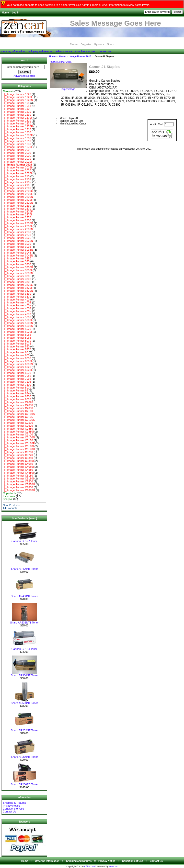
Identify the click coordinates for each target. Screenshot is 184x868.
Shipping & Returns (14, 803)
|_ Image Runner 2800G (18, 223)
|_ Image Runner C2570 (18, 423)
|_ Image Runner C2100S (19, 414)
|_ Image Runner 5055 (17, 335)
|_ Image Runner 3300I (17, 270)
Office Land (90, 867)
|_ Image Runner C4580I (18, 473)
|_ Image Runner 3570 (17, 297)
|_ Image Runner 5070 (17, 341)
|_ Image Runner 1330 (17, 123)
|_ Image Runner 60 (15, 352)
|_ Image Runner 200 (16, 150)
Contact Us (105, 51)
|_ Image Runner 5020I (17, 332)
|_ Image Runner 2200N (18, 197)
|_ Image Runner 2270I (17, 214)
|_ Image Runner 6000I (17, 361)
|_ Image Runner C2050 (18, 405)
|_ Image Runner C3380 (18, 458)
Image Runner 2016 (80, 56)
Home (5, 13)
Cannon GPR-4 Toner (24, 648)
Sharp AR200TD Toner (24, 783)
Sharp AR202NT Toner (24, 729)
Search (24, 60)
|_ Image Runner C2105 (18, 417)
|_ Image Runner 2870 (17, 235)
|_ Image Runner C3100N (19, 437)
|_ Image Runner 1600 (17, 138)
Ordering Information (13, 51)
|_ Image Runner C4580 (18, 470)
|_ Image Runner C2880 (18, 429)
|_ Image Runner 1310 (17, 121)
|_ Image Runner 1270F (18, 118)
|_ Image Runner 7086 (17, 376)
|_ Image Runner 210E (17, 179)
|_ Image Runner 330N (17, 279)
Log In (16, 13)
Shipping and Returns (40, 51)
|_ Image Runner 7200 (17, 385)
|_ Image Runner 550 (16, 346)
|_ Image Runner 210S (17, 185)
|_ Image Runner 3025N (18, 241)
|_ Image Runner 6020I (17, 370)
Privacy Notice (64, 51)
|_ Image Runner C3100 (18, 434)
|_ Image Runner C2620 (18, 426)
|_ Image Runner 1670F (18, 147)
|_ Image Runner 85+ (16, 393)
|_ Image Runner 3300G (18, 267)
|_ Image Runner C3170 (18, 440)
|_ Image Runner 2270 (17, 209)
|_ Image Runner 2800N (18, 229)
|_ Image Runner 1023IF (18, 97)
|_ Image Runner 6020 (17, 367)
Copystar (86, 44)
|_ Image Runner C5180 (18, 476)
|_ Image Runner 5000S (18, 326)
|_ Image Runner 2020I (17, 173)
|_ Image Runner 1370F (18, 126)
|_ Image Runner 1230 (17, 115)
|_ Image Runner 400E (17, 302)
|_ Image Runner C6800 (18, 487)
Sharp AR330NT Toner (24, 674)
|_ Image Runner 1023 (17, 94)
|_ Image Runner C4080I (18, 467)
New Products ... (13, 505)
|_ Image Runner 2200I (17, 194)
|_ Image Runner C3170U (19, 449)
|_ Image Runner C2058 (18, 408)
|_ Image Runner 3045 (17, 253)
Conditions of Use (85, 51)
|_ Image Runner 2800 (17, 220)
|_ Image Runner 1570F (18, 135)
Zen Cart (113, 867)
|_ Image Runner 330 (16, 261)
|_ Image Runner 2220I (17, 200)
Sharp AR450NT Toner (24, 595)
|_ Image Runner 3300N (18, 273)
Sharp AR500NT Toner (24, 702)
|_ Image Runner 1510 (17, 129)
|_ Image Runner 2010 (17, 159)
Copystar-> (9, 493)
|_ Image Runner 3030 (17, 244)
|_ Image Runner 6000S (18, 364)
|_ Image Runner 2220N (18, 203)
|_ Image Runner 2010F (18, 162)
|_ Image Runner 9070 (17, 399)
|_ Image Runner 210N (17, 182)
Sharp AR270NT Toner (24, 756)
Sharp (111, 44)
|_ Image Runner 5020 (17, 329)
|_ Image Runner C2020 (18, 402)
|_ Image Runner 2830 (17, 232)
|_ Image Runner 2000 (17, 153)
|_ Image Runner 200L (17, 156)
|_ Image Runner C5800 (18, 481)
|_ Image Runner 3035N (18, 250)
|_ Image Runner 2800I (17, 226)
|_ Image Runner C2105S (19, 420)
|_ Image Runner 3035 (17, 247)
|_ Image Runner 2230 (17, 206)
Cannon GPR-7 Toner (24, 540)
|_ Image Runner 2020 (17, 170)
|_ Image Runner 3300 (17, 264)
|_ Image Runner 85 (15, 390)
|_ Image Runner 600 (16, 355)
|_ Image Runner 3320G (18, 285)
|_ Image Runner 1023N (18, 100)
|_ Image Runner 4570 (17, 314)
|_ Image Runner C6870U (19, 490)
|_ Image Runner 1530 (17, 132)
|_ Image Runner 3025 (17, 238)
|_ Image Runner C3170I (18, 446)
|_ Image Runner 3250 (17, 258)
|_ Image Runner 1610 (17, 141)
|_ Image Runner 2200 (17, 188)
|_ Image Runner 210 (16, 176)
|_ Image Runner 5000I (17, 320)
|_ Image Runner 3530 (17, 294)
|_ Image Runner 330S (17, 282)
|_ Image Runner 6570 (17, 373)
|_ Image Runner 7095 (17, 379)
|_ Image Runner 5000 (17, 317)
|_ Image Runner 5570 (17, 349)
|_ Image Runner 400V (17, 311)
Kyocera (99, 44)
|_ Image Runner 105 (16, 103)
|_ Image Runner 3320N (18, 291)
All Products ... (11, 508)
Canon (63, 56)
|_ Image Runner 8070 (17, 388)
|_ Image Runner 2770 (17, 217)
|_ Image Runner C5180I (18, 479)
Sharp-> (7, 499)
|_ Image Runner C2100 (18, 411)
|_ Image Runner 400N (17, 305)
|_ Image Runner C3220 (18, 455)
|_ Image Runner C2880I (18, 432)
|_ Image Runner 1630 (17, 144)
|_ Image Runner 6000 (17, 358)
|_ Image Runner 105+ (17, 106)
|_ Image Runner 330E (17, 276)
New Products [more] (24, 518)
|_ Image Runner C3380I (18, 461)
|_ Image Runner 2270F (18, 211)
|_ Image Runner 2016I (17, 167)
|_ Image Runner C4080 (18, 464)
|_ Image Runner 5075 (17, 344)
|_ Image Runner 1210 (17, 112)
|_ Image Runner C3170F (19, 443)
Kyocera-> (9, 496)
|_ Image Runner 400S (17, 308)
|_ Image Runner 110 (16, 109)
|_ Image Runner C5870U (19, 484)
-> (8, 91)
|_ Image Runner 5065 (17, 338)
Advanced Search (24, 76)
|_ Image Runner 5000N (18, 323)
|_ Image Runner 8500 (17, 396)
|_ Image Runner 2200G (18, 191)
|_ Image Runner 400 (16, 300)
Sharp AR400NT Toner (24, 568)
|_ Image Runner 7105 (17, 382)
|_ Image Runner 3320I (17, 288)
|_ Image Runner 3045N (18, 256)
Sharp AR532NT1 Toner (24, 621)
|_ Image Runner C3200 (18, 452)
